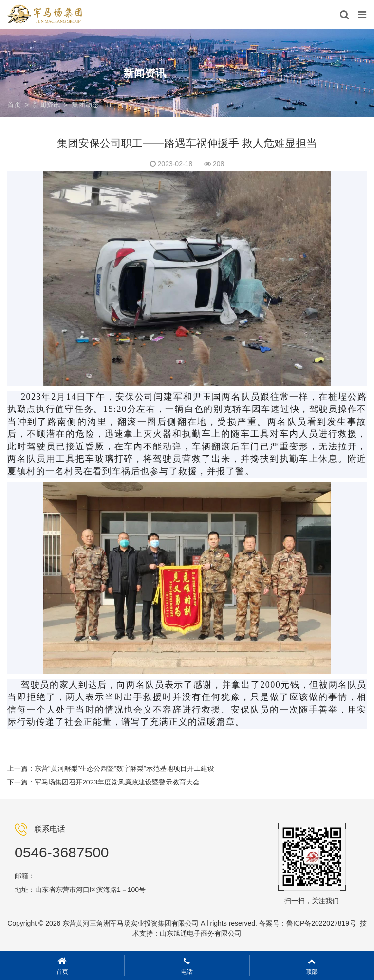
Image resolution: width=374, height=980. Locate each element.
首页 (14, 105)
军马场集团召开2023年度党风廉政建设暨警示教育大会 (117, 782)
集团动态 (85, 105)
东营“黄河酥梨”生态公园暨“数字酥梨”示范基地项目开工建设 (124, 768)
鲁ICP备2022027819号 (321, 923)
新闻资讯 (46, 105)
